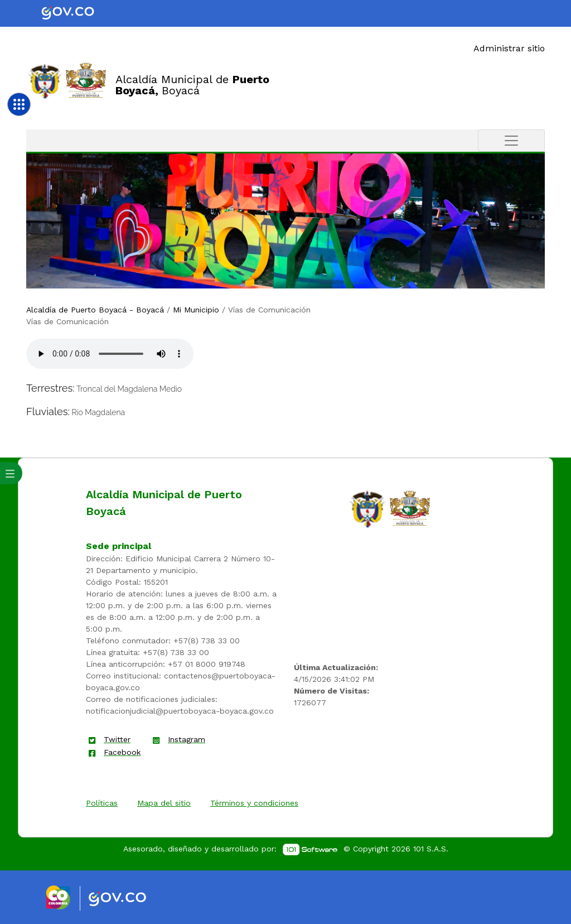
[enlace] (367, 508)
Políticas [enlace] (102, 803)
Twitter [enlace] (117, 739)
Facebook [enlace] (122, 752)
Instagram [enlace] (187, 739)
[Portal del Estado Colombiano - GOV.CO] (77, 13)
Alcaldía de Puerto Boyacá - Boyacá (95, 310)
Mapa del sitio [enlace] (164, 803)
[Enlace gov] (127, 899)
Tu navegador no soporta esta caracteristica (110, 354)
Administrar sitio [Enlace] (509, 48)
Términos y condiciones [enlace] (254, 803)
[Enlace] (45, 81)
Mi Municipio (196, 310)
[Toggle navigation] (511, 141)
